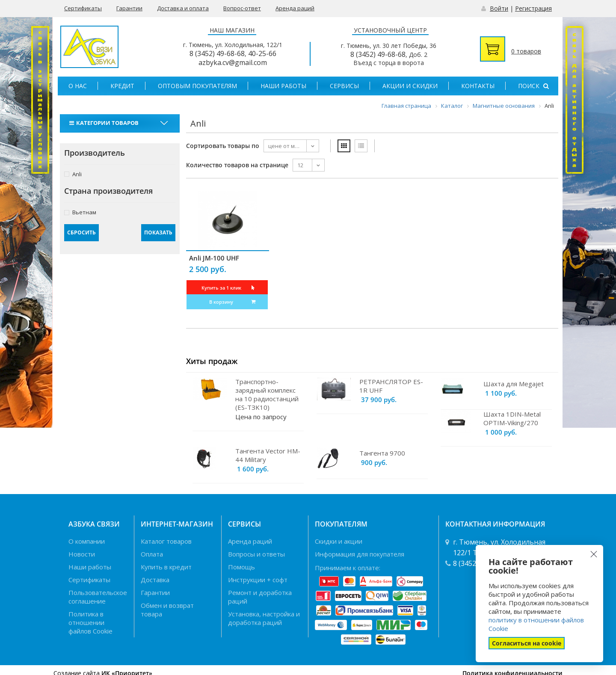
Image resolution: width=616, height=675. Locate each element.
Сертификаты (83, 8)
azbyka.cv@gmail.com (233, 62)
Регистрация (533, 8)
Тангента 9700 (382, 453)
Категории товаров (105, 123)
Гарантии (129, 8)
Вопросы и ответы (256, 554)
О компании (87, 541)
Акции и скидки (410, 86)
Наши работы (283, 86)
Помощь (241, 567)
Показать (158, 232)
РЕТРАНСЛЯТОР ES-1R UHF (391, 386)
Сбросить (81, 232)
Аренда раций (295, 8)
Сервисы (344, 86)
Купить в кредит (166, 567)
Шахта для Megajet (514, 384)
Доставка (155, 580)
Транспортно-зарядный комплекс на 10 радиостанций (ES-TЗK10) (267, 394)
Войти (499, 8)
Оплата (152, 554)
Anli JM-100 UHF (214, 258)
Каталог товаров (166, 541)
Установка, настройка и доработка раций (264, 618)
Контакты (478, 86)
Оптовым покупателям (197, 86)
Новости (82, 554)
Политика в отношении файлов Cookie (90, 622)
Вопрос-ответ (242, 8)
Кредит (122, 86)
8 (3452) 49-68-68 (217, 53)
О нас (78, 86)
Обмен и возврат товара (167, 610)
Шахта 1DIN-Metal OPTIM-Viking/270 (512, 418)
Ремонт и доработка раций (260, 597)
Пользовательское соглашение (98, 597)
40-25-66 (262, 53)
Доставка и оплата (183, 8)
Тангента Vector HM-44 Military (268, 455)
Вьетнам (80, 212)
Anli (73, 174)
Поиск (533, 86)
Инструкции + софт (258, 580)
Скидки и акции (339, 541)
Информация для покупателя (360, 554)
